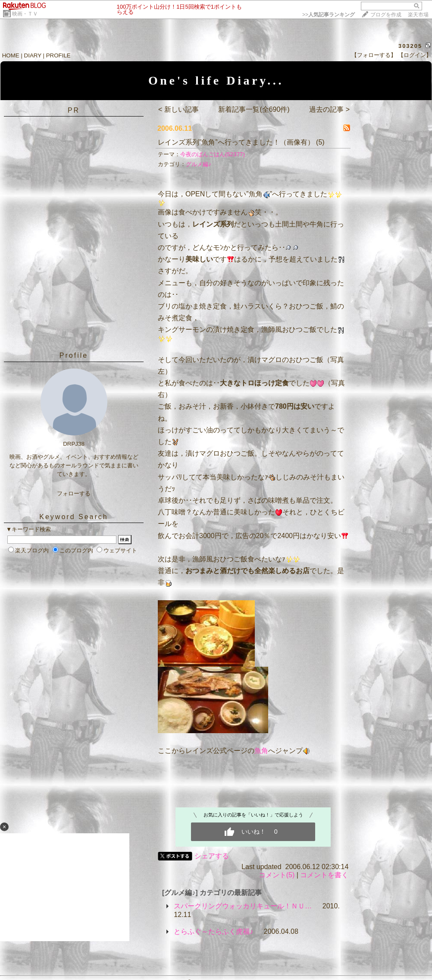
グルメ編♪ (199, 164)
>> (329, 15)
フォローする (74, 493)
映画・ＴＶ (25, 14)
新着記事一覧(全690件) (254, 109)
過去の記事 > (329, 109)
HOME (11, 55)
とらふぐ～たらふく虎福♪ (213, 931)
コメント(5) (277, 875)
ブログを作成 (386, 15)
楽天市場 (418, 15)
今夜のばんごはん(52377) (213, 154)
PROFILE (58, 55)
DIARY (33, 55)
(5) (320, 142)
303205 (410, 46)
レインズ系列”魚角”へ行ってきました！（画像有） (236, 142)
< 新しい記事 (178, 109)
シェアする (212, 856)
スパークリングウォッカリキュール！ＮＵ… (243, 906)
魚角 (261, 751)
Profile (74, 355)
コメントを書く (324, 875)
